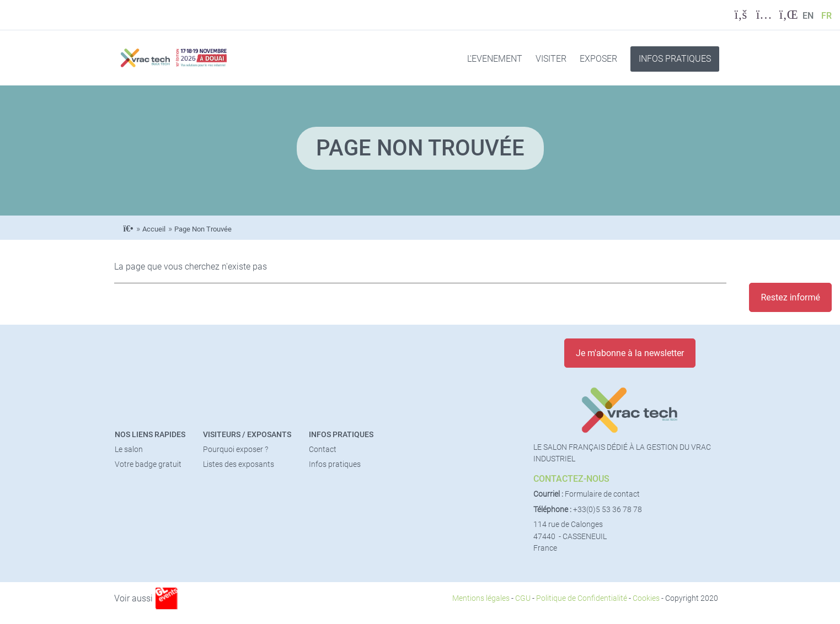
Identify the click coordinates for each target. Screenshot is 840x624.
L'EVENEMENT (495, 59)
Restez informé (790, 297)
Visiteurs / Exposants (247, 435)
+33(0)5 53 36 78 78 (608, 510)
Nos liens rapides (150, 435)
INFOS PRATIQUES (675, 59)
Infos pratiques (341, 435)
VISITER (551, 59)
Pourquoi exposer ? (236, 450)
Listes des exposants (239, 464)
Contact (323, 450)
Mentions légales (481, 598)
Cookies (646, 598)
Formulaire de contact (602, 494)
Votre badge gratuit (148, 464)
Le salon (129, 450)
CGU (523, 598)
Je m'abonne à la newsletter (630, 353)
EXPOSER (598, 59)
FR (826, 16)
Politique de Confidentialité (582, 598)
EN (808, 16)
